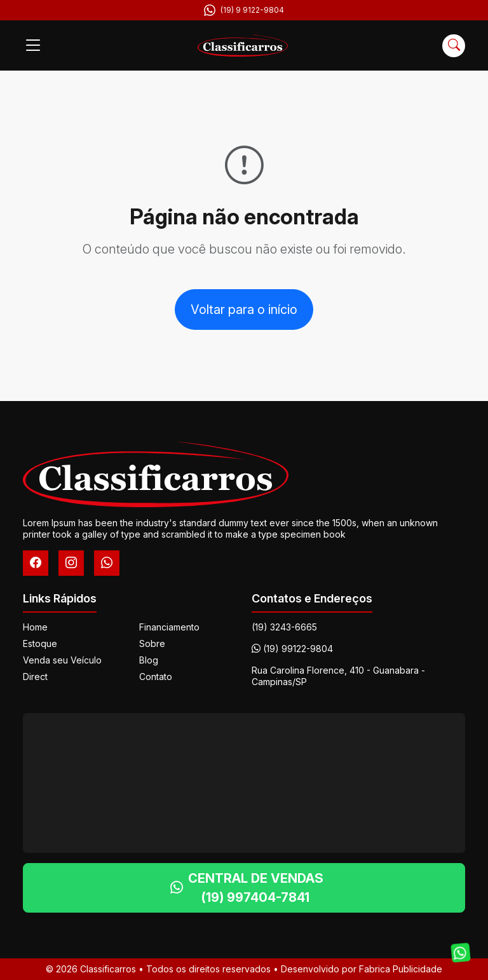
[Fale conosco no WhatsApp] (461, 953)
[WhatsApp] (107, 563)
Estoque (40, 643)
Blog (149, 660)
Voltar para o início (244, 310)
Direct (35, 677)
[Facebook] (36, 563)
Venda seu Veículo (62, 660)
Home (35, 627)
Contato (156, 677)
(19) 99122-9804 (292, 649)
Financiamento (169, 627)
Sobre (152, 643)
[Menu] (33, 46)
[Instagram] (71, 563)
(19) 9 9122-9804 (244, 10)
